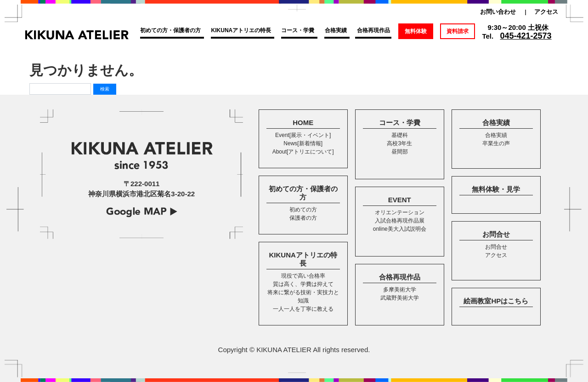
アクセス (546, 12)
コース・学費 (298, 30)
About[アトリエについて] (303, 152)
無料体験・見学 (496, 189)
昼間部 (400, 152)
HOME (303, 123)
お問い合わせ (498, 12)
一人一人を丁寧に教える (303, 309)
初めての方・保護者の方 (170, 30)
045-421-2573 (526, 36)
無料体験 (416, 31)
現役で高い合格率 (303, 276)
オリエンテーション (400, 212)
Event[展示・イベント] (303, 135)
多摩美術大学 (400, 290)
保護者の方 (303, 218)
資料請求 (458, 31)
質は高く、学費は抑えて (303, 284)
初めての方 (303, 210)
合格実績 (336, 30)
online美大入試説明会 (400, 229)
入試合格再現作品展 (400, 221)
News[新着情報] (303, 143)
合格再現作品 (373, 30)
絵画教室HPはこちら (496, 301)
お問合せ (496, 234)
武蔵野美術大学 (400, 298)
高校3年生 (399, 143)
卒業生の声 (496, 143)
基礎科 (400, 135)
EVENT (400, 200)
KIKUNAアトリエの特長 (241, 30)
